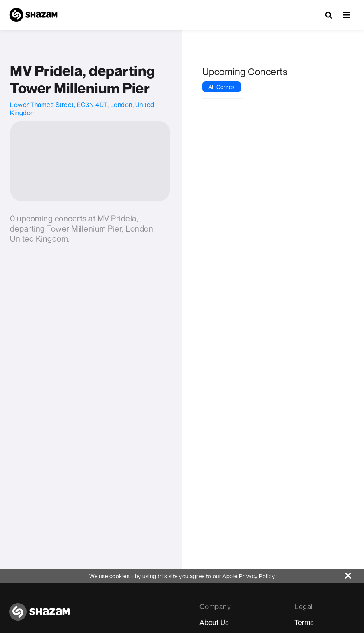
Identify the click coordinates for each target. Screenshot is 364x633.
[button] (347, 15)
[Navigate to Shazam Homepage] (33, 15)
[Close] (355, 574)
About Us (214, 622)
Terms (304, 622)
